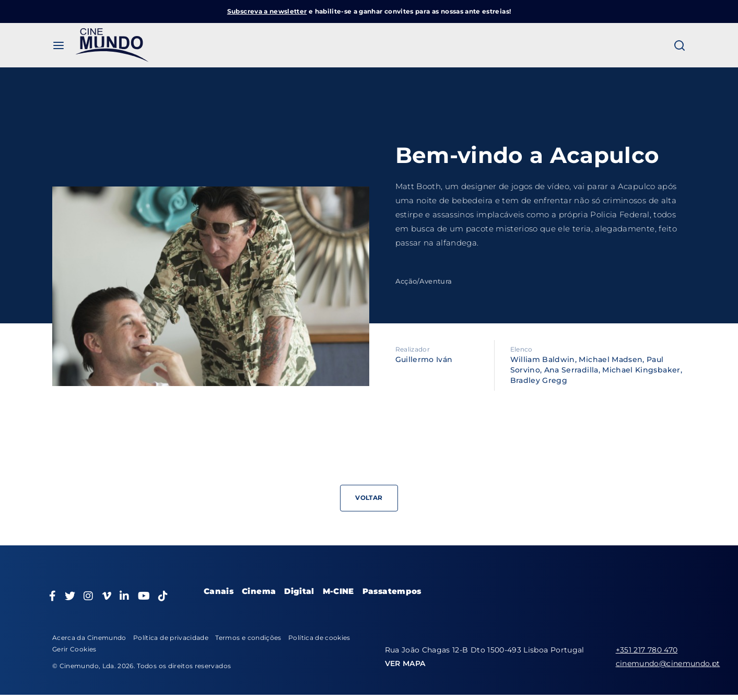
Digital (299, 591)
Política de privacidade (171, 638)
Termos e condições (248, 638)
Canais (219, 591)
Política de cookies (319, 638)
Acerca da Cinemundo (89, 638)
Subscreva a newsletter (267, 11)
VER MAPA (405, 663)
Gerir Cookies (74, 649)
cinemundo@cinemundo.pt (668, 663)
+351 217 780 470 (647, 650)
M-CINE (338, 591)
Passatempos (392, 591)
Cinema (259, 591)
